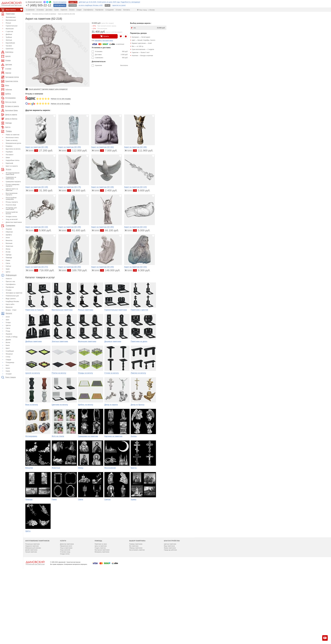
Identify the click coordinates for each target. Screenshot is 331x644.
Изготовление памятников (37, 605)
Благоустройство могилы (12, 213)
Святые (8, 266)
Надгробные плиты (13, 160)
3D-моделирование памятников (13, 174)
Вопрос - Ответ (11, 310)
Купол (8, 368)
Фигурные (9, 354)
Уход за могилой (12, 219)
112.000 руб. (77, 150)
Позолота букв (11, 205)
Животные (9, 246)
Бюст (8, 365)
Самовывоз (112, 58)
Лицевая (9, 229)
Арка (7, 320)
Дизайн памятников (31, 614)
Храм (8, 269)
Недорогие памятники (32, 610)
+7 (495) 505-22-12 (38, 5)
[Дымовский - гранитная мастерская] (10, 4)
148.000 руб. (110, 270)
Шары (8, 157)
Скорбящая (10, 351)
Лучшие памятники (31, 616)
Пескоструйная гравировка (11, 198)
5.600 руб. (142, 190)
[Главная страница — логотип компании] (35, 627)
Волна (8, 342)
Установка (112, 51)
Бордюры (9, 146)
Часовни (9, 46)
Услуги (63, 605)
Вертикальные (11, 20)
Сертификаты (11, 284)
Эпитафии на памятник (14, 293)
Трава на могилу (12, 140)
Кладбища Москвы (12, 301)
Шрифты (9, 235)
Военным (9, 243)
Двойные (9, 34)
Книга (8, 345)
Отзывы (9, 290)
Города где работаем (170, 614)
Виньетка (9, 240)
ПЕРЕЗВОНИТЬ (60, 5)
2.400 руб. (109, 190)
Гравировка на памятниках (11, 178)
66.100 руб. (109, 230)
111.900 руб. (143, 150)
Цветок (8, 325)
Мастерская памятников (102, 614)
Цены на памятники (101, 610)
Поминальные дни (12, 296)
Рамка (8, 260)
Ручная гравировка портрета (13, 185)
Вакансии (9, 307)
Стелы (8, 357)
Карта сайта (10, 304)
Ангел (8, 238)
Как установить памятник (137, 614)
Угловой (9, 374)
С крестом (9, 31)
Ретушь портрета (12, 202)
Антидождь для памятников (11, 208)
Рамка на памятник (13, 135)
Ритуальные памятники (32, 608)
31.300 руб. (44, 190)
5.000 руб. (142, 230)
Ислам (8, 252)
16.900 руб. (77, 190)
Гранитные (10, 49)
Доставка (112, 55)
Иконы (8, 249)
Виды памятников (169, 610)
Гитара (8, 322)
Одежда (9, 255)
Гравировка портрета (13, 182)
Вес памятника (134, 610)
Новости (9, 279)
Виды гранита (11, 299)
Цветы (8, 272)
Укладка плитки (11, 216)
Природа (9, 258)
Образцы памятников (136, 612)
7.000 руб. (109, 150)
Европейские (10, 43)
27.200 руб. (44, 150)
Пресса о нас (10, 281)
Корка (8, 371)
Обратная (9, 232)
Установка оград (65, 616)
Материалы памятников (102, 616)
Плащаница (10, 362)
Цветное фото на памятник (12, 190)
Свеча (8, 263)
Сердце (8, 360)
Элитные (9, 40)
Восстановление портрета (12, 194)
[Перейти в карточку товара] (30, 151)
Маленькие (10, 29)
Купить (105, 36)
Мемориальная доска (13, 143)
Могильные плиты (12, 137)
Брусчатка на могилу (13, 149)
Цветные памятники (170, 608)
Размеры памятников (136, 608)
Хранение (112, 65)
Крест (8, 348)
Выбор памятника (137, 605)
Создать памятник (100, 612)
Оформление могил (66, 610)
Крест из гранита (12, 166)
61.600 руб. (77, 230)
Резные (8, 23)
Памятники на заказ (101, 608)
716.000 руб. (44, 270)
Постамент (10, 155)
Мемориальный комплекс (33, 612)
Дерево (8, 340)
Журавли (9, 334)
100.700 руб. (77, 270)
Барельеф (9, 163)
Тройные (9, 37)
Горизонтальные (12, 26)
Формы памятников (170, 612)
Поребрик (9, 152)
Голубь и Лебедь (12, 337)
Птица (8, 331)
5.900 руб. (43, 230)
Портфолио (10, 287)
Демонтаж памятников (14, 222)
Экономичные (11, 17)
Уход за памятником (66, 612)
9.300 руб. (142, 270)
